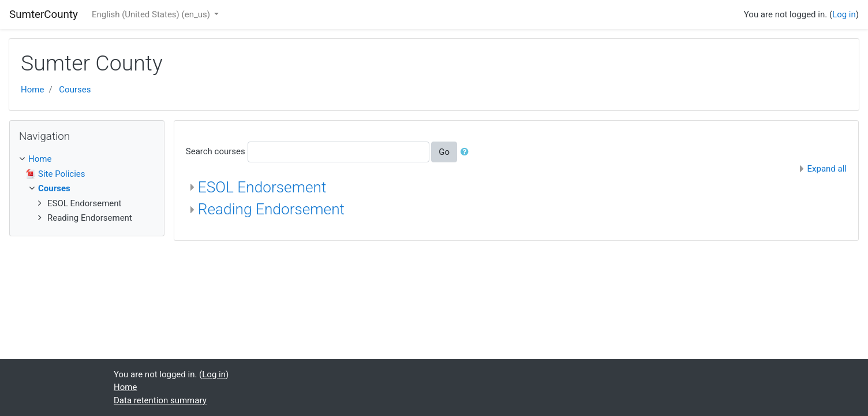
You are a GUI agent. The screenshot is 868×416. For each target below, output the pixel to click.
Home (32, 90)
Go (444, 152)
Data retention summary (160, 400)
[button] (467, 152)
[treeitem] (87, 159)
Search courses (216, 151)
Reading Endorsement (271, 209)
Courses (75, 90)
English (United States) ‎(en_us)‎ (152, 14)
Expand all (827, 169)
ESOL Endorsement (262, 187)
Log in (844, 14)
